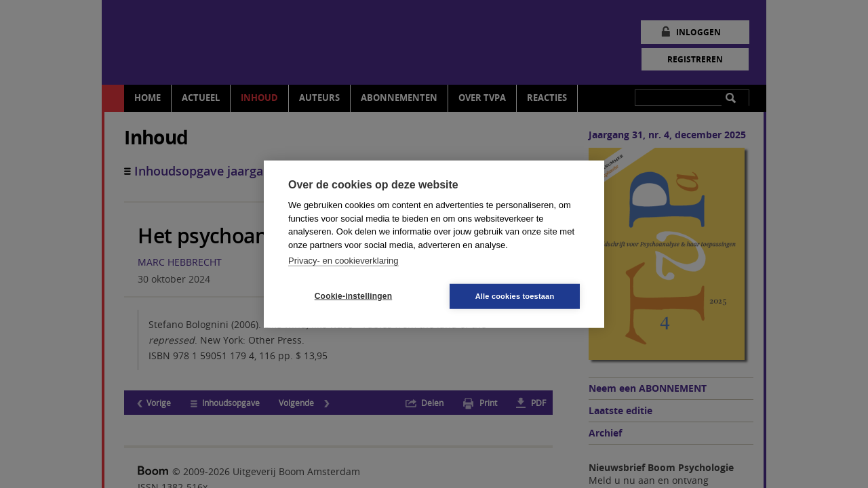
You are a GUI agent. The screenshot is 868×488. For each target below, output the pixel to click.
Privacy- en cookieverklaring (343, 261)
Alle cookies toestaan (515, 296)
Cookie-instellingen (353, 296)
